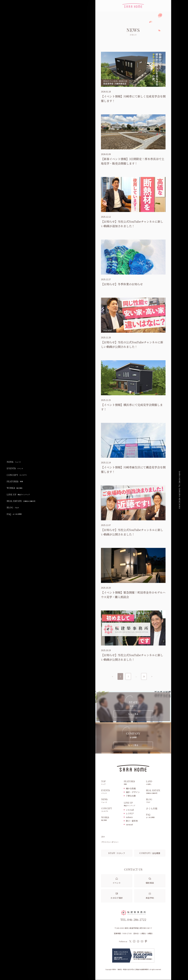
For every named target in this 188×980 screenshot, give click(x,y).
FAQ (14, 514)
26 (144, 677)
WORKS (15, 488)
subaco (129, 817)
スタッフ (117, 853)
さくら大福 (152, 809)
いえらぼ (130, 810)
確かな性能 (131, 789)
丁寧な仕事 (131, 796)
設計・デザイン (133, 792)
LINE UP (18, 495)
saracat (129, 825)
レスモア (130, 814)
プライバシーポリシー (110, 842)
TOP (111, 783)
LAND (156, 783)
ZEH (103, 837)
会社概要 (150, 853)
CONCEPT (17, 475)
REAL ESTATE (21, 501)
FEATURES (15, 481)
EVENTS (15, 468)
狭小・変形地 (132, 821)
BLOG (13, 508)
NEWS (14, 462)
